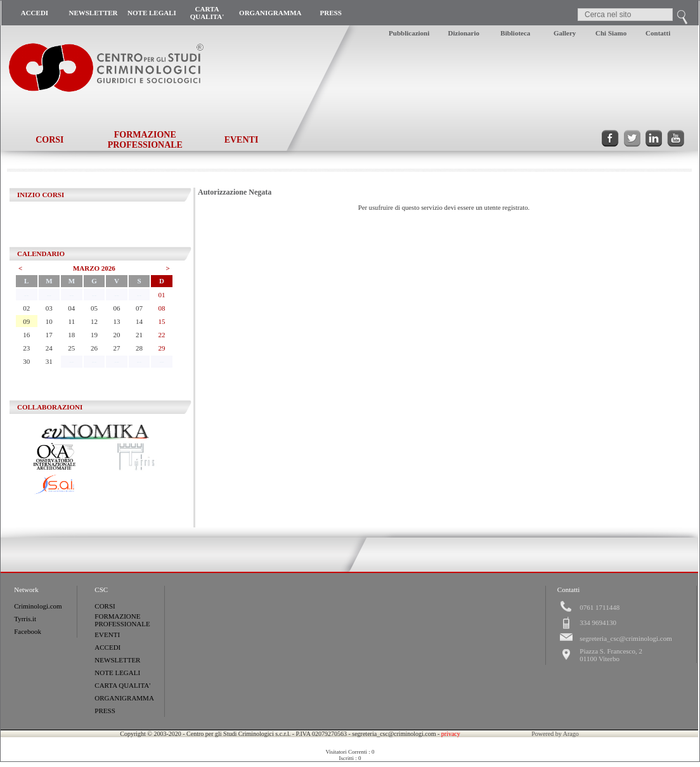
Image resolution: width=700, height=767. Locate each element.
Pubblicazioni (409, 33)
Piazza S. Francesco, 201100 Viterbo (611, 655)
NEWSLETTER (93, 13)
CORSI (49, 140)
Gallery (565, 33)
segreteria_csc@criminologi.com (625, 638)
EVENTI (242, 140)
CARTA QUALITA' (207, 13)
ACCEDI (35, 13)
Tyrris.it (25, 619)
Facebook (28, 631)
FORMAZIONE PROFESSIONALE (145, 140)
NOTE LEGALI (152, 13)
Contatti (658, 33)
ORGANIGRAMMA (270, 13)
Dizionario (464, 33)
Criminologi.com (38, 606)
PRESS (331, 13)
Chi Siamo (611, 33)
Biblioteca (515, 33)
